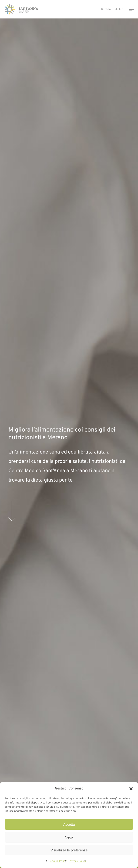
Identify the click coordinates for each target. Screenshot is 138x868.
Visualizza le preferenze (69, 850)
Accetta (69, 824)
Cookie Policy (58, 861)
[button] (131, 789)
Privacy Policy (77, 861)
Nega (69, 837)
